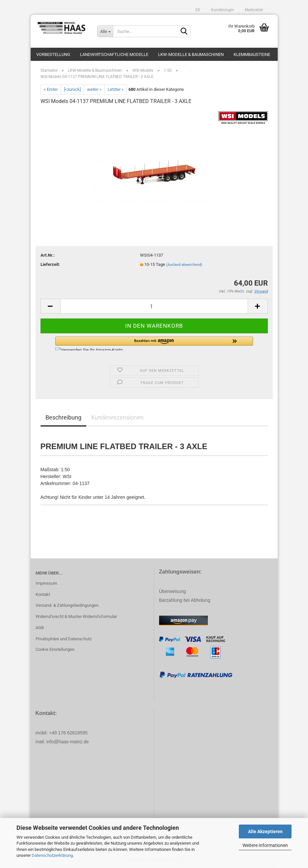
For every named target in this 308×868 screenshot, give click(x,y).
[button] (154, 344)
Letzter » (116, 89)
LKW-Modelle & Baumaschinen (191, 54)
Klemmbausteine (252, 54)
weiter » (94, 89)
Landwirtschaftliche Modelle (114, 54)
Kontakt (43, 594)
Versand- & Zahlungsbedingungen (67, 605)
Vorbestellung (53, 54)
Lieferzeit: (50, 264)
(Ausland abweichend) (184, 265)
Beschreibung (63, 417)
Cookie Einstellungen (55, 649)
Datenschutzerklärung (52, 855)
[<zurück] (72, 89)
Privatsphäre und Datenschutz (64, 639)
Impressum (46, 583)
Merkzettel (253, 10)
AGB (40, 628)
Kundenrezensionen (117, 417)
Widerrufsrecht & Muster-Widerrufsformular (76, 616)
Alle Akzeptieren (265, 831)
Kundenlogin (222, 10)
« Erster (51, 89)
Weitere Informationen (265, 845)
